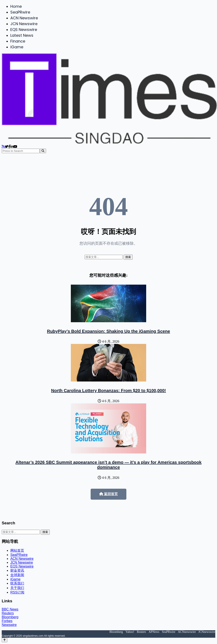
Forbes (7, 621)
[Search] (43, 151)
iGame (17, 47)
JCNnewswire (207, 632)
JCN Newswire (24, 24)
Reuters (8, 613)
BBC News (10, 609)
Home (16, 6)
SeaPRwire (20, 12)
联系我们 (17, 583)
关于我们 (17, 588)
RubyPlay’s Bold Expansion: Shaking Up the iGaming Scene (108, 331)
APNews (154, 632)
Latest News (22, 35)
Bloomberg (10, 617)
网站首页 (17, 550)
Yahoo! (130, 632)
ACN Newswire (24, 18)
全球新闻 (17, 575)
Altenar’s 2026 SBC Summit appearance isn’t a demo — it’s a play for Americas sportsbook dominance (108, 465)
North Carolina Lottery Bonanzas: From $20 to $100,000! (108, 391)
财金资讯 (17, 570)
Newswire (9, 625)
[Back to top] (5, 640)
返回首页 (108, 494)
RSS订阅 (17, 592)
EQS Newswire (24, 30)
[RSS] (3, 147)
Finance (18, 41)
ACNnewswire (187, 632)
